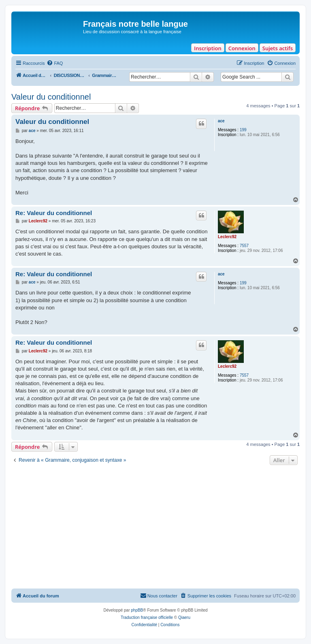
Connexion (242, 48)
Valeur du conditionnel (51, 97)
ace (221, 121)
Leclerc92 (227, 237)
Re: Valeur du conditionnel (54, 213)
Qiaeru (184, 617)
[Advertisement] (155, 528)
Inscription (208, 48)
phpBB (137, 610)
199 (243, 130)
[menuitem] (55, 63)
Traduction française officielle (147, 617)
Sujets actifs (278, 48)
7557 (244, 246)
